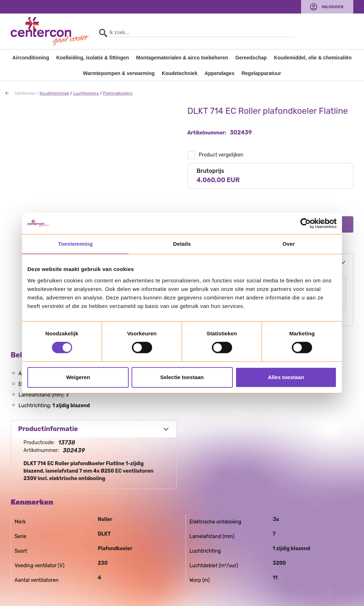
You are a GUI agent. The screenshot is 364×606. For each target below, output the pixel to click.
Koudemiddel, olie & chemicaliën (313, 58)
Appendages (219, 73)
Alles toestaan (286, 377)
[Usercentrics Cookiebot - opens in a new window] (306, 223)
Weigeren (78, 377)
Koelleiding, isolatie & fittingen (93, 58)
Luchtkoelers (86, 93)
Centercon (25, 93)
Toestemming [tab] (75, 244)
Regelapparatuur (261, 73)
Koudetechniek (180, 73)
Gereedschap (251, 58)
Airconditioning (31, 58)
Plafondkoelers (118, 93)
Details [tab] (182, 244)
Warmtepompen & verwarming (119, 73)
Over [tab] (289, 244)
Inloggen (333, 7)
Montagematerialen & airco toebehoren (182, 58)
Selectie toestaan (182, 377)
